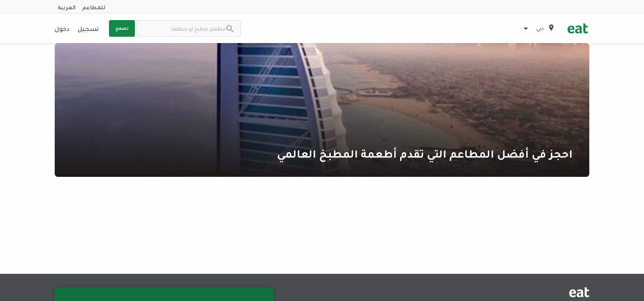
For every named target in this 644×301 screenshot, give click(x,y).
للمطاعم (94, 7)
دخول (62, 28)
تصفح (122, 28)
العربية (67, 7)
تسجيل (88, 28)
